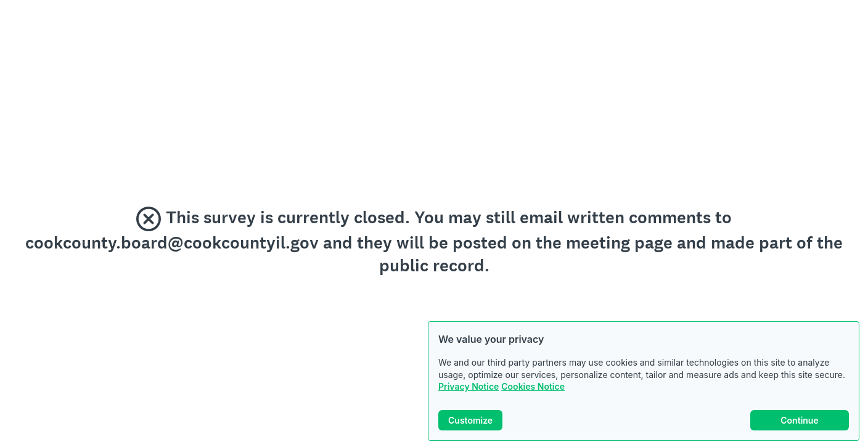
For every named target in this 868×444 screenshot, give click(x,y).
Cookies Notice (533, 386)
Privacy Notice (469, 386)
